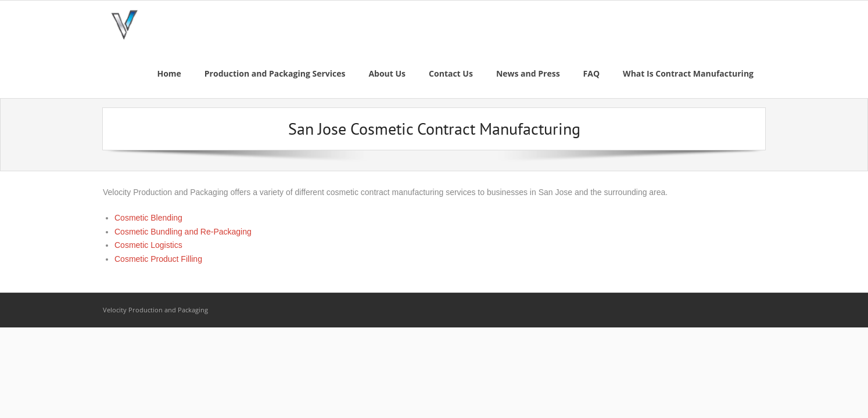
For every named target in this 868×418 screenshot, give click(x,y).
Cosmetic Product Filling (158, 259)
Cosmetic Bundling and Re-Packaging (183, 232)
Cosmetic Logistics (148, 245)
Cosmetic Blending (148, 218)
